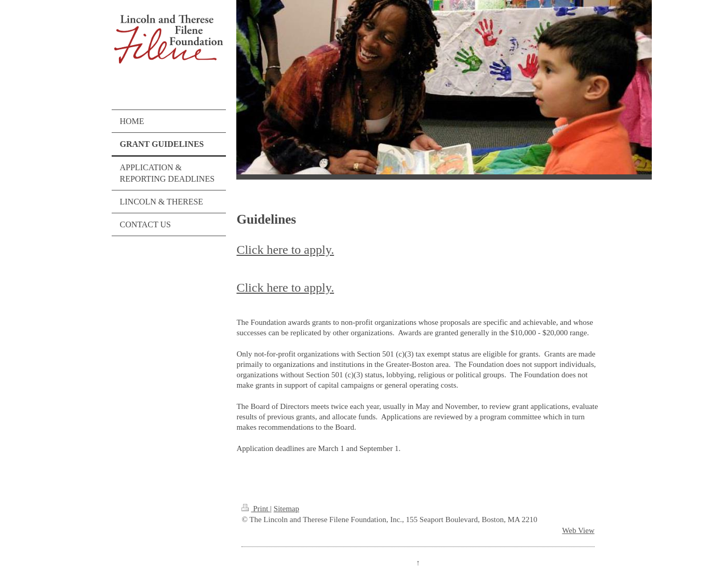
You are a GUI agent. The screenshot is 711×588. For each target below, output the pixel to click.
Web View (578, 530)
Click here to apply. (285, 250)
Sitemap (286, 509)
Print (256, 509)
